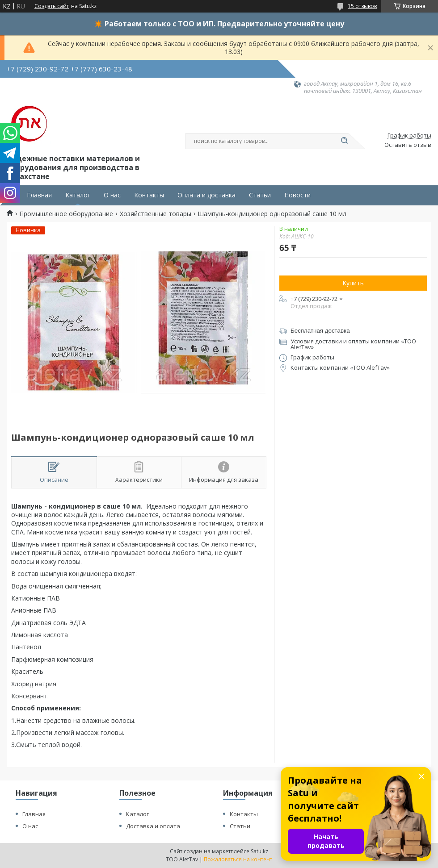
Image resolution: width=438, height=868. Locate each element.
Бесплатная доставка (320, 331)
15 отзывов (362, 6)
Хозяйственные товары (156, 214)
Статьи (260, 195)
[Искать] (344, 141)
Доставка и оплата (153, 826)
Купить (353, 283)
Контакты (149, 195)
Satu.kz (259, 851)
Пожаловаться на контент (238, 859)
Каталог (78, 195)
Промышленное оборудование (66, 214)
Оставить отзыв (408, 145)
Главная (39, 195)
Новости (297, 195)
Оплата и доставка (206, 195)
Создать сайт (52, 6)
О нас (112, 195)
